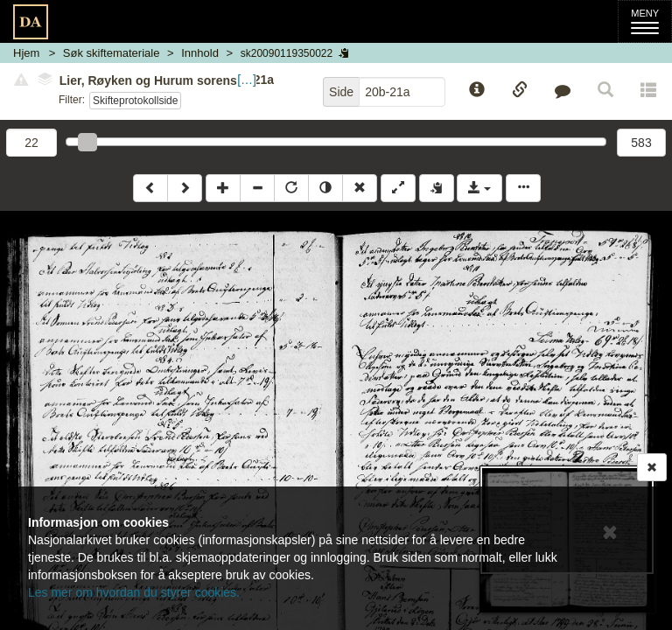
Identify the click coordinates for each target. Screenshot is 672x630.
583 (641, 143)
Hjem (26, 53)
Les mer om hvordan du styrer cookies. (134, 592)
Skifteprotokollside (135, 101)
